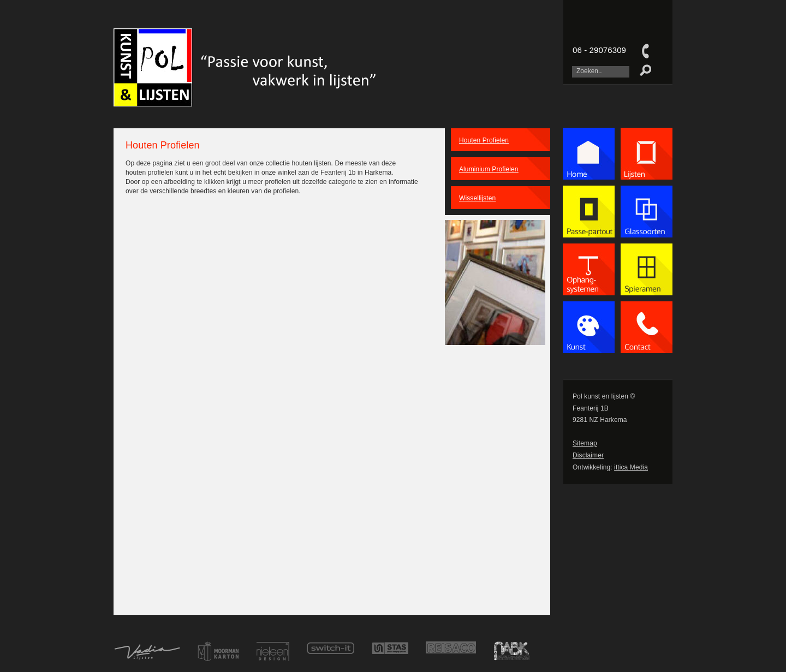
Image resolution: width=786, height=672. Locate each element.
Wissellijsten (477, 198)
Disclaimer (588, 455)
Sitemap (585, 443)
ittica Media (631, 467)
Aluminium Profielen (489, 169)
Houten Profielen (484, 140)
